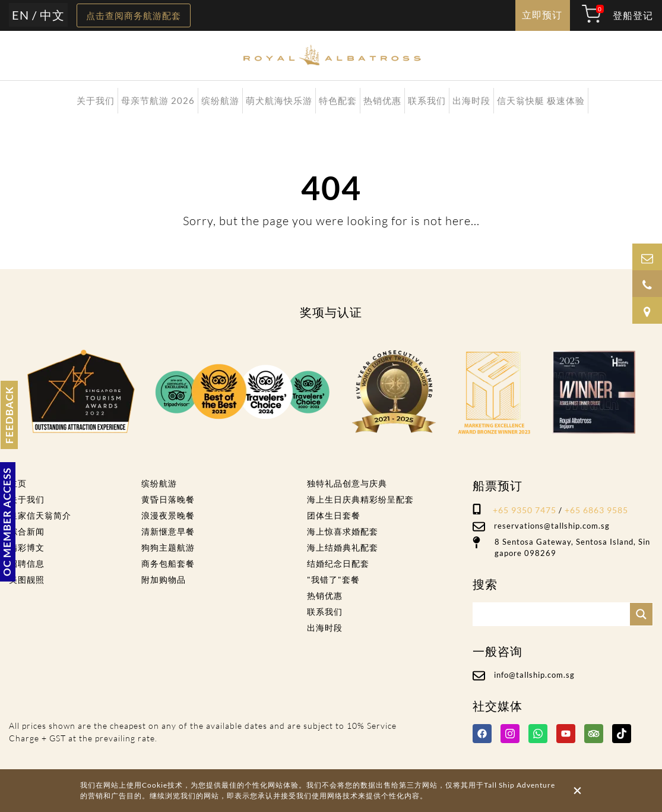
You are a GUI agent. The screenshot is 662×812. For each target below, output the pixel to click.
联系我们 (427, 100)
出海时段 (471, 100)
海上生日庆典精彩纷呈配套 (360, 499)
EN (20, 15)
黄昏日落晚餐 (168, 499)
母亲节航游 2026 (158, 100)
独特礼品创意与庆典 (347, 483)
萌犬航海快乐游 (279, 100)
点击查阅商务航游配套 (134, 15)
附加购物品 (164, 579)
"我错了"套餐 (333, 579)
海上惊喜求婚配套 (343, 531)
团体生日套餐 (334, 515)
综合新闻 (27, 531)
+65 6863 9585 (596, 510)
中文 (52, 15)
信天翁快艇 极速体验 (541, 100)
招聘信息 (27, 563)
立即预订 (542, 15)
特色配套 (338, 100)
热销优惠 (382, 100)
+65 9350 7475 (525, 510)
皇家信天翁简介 (40, 515)
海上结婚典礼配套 (343, 547)
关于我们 (96, 100)
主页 (18, 483)
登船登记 (633, 15)
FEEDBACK (9, 415)
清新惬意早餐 (168, 531)
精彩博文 (27, 547)
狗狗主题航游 (168, 547)
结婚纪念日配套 (338, 563)
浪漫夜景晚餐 (168, 515)
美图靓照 (27, 579)
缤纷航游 (220, 100)
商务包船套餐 (168, 563)
